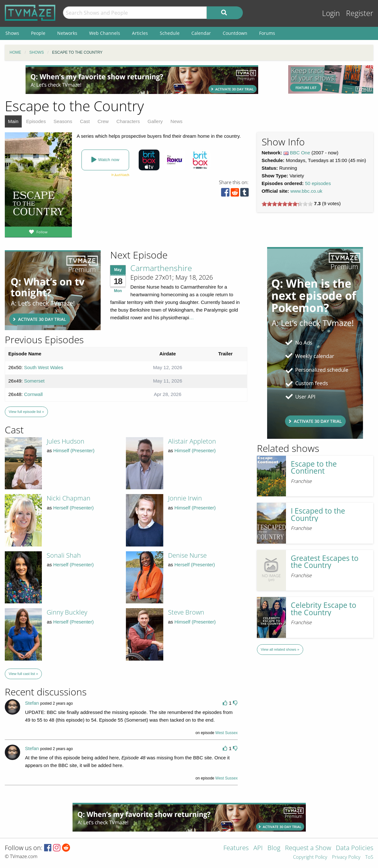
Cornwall (33, 394)
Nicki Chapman (69, 498)
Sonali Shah (64, 555)
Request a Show (308, 848)
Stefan (32, 703)
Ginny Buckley (67, 612)
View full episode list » (26, 412)
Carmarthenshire (161, 268)
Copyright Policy (310, 857)
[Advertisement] (142, 80)
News (177, 121)
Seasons (63, 121)
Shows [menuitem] (12, 33)
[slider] (287, 204)
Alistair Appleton (192, 441)
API (258, 848)
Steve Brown (186, 612)
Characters (128, 121)
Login (331, 13)
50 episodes (318, 183)
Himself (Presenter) (74, 450)
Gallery (155, 121)
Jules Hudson (66, 441)
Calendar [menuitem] (201, 33)
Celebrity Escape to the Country (324, 609)
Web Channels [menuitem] (105, 33)
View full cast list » (23, 674)
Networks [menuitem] (67, 33)
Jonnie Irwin (185, 498)
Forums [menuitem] (267, 33)
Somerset (34, 381)
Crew (103, 121)
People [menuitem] (38, 33)
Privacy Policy (346, 857)
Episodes (36, 121)
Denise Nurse (187, 555)
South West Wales (44, 367)
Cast (85, 121)
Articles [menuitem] (140, 33)
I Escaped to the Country (318, 515)
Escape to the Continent (314, 468)
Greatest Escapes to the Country (325, 562)
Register (360, 13)
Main (13, 121)
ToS (369, 857)
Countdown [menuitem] (235, 33)
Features (236, 848)
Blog (274, 848)
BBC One (300, 153)
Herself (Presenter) (73, 508)
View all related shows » (280, 649)
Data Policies (355, 848)
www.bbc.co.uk (306, 191)
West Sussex (227, 733)
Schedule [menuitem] (170, 33)
